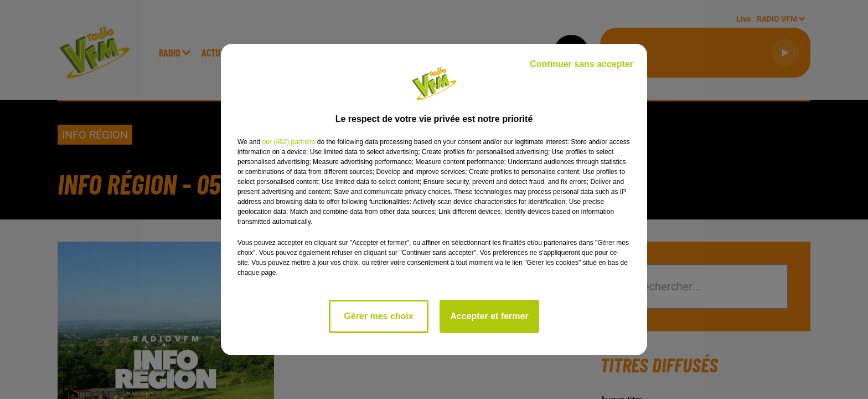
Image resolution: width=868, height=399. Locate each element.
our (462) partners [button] (288, 142)
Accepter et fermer (489, 316)
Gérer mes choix (378, 316)
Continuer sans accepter (582, 64)
